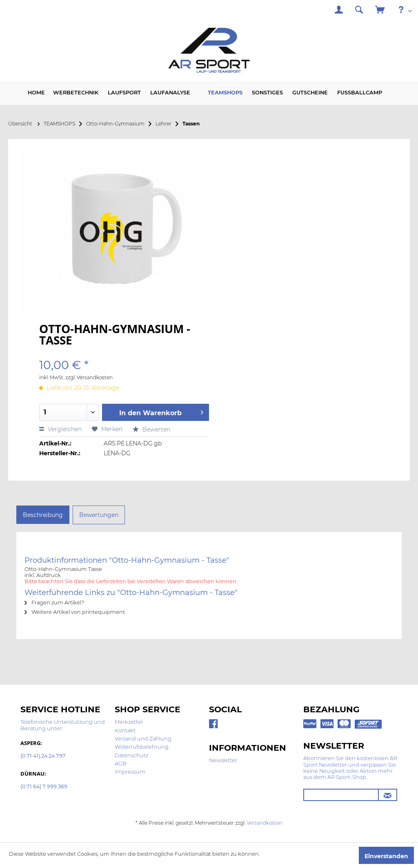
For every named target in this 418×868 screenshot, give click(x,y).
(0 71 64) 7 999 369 (44, 787)
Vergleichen (60, 429)
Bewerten (151, 430)
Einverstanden (386, 856)
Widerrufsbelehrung (142, 747)
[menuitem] (339, 11)
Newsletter (223, 760)
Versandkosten (265, 823)
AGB (121, 764)
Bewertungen (99, 515)
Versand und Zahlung (143, 739)
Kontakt (125, 730)
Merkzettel (129, 722)
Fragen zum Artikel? (54, 603)
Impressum (130, 772)
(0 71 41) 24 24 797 (43, 756)
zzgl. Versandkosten (89, 377)
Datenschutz (131, 755)
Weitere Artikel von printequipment (75, 612)
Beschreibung (43, 515)
